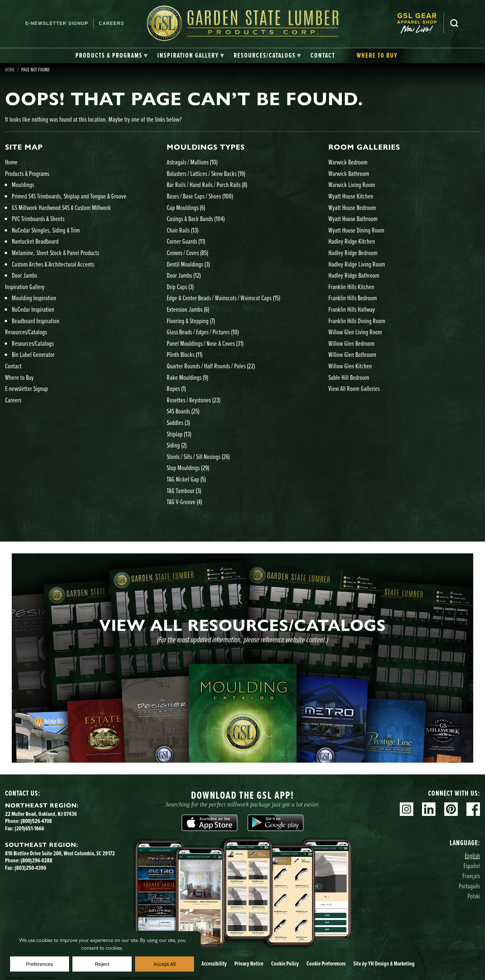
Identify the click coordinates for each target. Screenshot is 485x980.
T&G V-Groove (184, 502)
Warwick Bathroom (349, 173)
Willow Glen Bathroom (352, 354)
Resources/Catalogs (26, 332)
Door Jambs (24, 275)
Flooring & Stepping (191, 321)
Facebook (473, 809)
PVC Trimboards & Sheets (38, 219)
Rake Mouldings (187, 377)
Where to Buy (19, 377)
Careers (111, 23)
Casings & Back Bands (196, 219)
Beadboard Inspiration (36, 321)
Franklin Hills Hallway (352, 309)
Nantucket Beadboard (35, 241)
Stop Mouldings (188, 468)
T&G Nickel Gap (186, 479)
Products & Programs (27, 173)
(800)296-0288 (36, 860)
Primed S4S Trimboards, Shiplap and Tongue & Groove (69, 196)
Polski (474, 896)
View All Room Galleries (354, 388)
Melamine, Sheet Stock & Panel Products (55, 253)
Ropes (176, 388)
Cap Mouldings (186, 207)
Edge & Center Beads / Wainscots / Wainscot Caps (223, 298)
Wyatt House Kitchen (351, 196)
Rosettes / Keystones (193, 400)
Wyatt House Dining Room (356, 230)
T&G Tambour (184, 491)
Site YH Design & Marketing (384, 963)
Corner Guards (186, 241)
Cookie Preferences (326, 963)
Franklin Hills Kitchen (351, 287)
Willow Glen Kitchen (350, 366)
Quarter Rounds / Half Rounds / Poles (211, 366)
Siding (177, 445)
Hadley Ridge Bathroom (354, 275)
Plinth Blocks (185, 354)
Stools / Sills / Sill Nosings (198, 456)
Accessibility (214, 963)
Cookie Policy (285, 963)
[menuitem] (420, 23)
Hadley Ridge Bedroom (353, 253)
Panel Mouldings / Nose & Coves (205, 343)
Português (469, 886)
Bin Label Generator (33, 354)
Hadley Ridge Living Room (357, 264)
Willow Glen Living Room (355, 332)
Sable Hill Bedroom (349, 377)
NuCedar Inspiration (33, 309)
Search (454, 23)
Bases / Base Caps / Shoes (200, 196)
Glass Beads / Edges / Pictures (203, 332)
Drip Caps (180, 287)
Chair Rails (183, 230)
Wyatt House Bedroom (352, 207)
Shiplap (179, 434)
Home (10, 69)
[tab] (112, 56)
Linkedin (429, 809)
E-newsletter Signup (57, 23)
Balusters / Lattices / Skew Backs (206, 173)
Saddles (178, 422)
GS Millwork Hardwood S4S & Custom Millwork (61, 207)
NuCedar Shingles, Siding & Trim (46, 230)
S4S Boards (183, 411)
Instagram (407, 809)
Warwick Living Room (352, 185)
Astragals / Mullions (192, 162)
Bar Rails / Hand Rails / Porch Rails (207, 185)
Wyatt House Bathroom (353, 219)
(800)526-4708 (36, 821)
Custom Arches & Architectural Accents (53, 264)
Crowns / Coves (187, 253)
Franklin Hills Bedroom (353, 298)
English (472, 855)
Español (472, 866)
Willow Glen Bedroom (351, 343)
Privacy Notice (249, 963)
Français (471, 876)
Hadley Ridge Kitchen (352, 241)
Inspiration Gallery (25, 287)
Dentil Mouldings (188, 264)
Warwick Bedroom (348, 162)
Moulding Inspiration (34, 298)
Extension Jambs (188, 309)
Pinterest (451, 809)
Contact (13, 366)
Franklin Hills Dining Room (357, 321)
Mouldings (23, 185)
